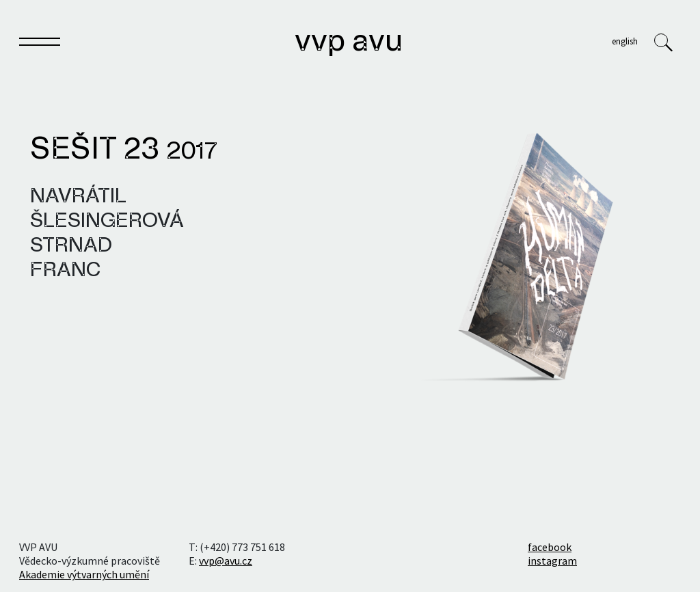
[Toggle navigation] (40, 44)
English (625, 41)
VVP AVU (349, 42)
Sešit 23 (124, 150)
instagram (552, 561)
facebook (550, 547)
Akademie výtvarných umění (84, 574)
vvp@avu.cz (226, 561)
